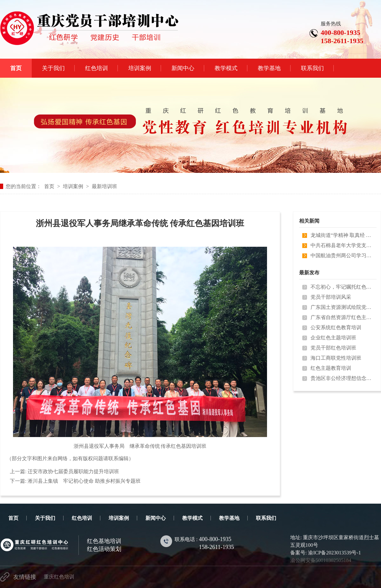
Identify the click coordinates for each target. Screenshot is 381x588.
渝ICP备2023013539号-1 (334, 553)
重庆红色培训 (59, 577)
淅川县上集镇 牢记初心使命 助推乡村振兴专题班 (84, 481)
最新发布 (309, 273)
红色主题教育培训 (331, 368)
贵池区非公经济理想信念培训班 (342, 378)
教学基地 (229, 518)
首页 (49, 186)
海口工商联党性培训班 (336, 358)
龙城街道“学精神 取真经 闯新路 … (342, 235)
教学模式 (192, 518)
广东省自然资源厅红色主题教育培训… (342, 317)
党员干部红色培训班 (333, 348)
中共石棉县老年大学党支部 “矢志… (342, 245)
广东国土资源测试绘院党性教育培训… (342, 307)
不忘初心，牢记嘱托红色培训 (342, 287)
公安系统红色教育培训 (336, 327)
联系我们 (266, 518)
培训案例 (73, 186)
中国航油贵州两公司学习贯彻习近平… (342, 255)
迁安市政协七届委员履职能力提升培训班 (73, 471)
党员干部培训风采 (331, 297)
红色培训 (82, 518)
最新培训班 (104, 186)
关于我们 (45, 518)
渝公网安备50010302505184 (321, 560)
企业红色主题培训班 (333, 338)
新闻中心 (156, 518)
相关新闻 (309, 221)
